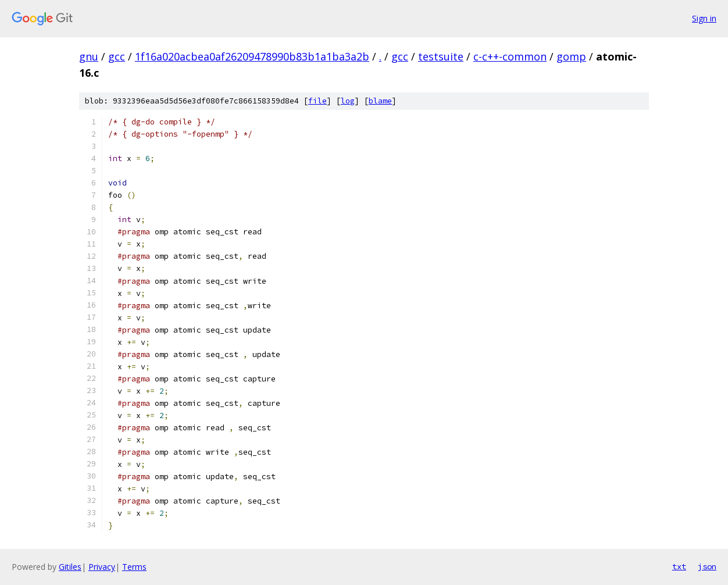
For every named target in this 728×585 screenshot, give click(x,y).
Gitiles (70, 567)
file (317, 101)
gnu (89, 56)
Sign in (704, 18)
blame (380, 101)
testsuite (441, 56)
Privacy (102, 567)
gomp (571, 56)
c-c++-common (510, 56)
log (348, 101)
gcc (117, 56)
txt (679, 566)
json (707, 566)
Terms (134, 567)
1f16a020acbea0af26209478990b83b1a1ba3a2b (252, 56)
